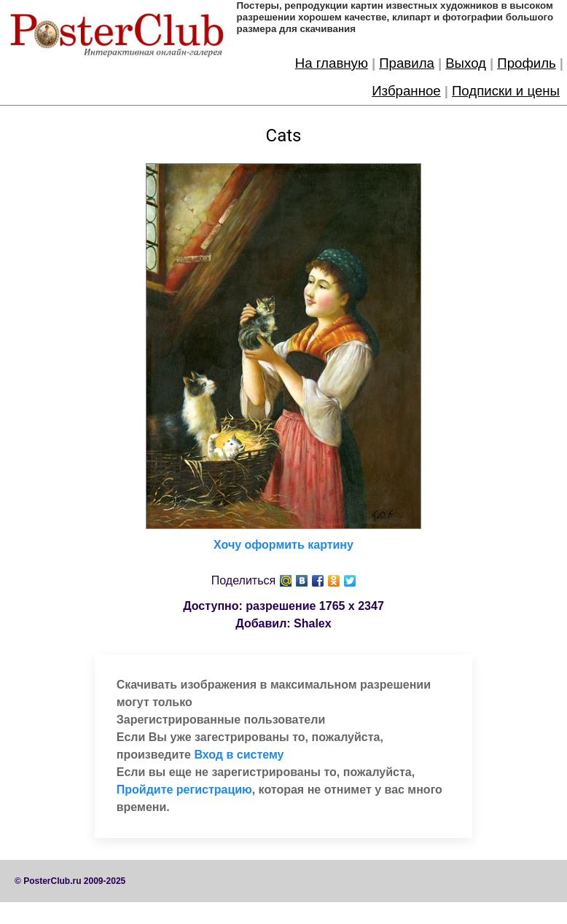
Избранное (406, 91)
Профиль (527, 63)
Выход (466, 63)
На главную (332, 63)
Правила (407, 63)
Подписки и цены (506, 91)
